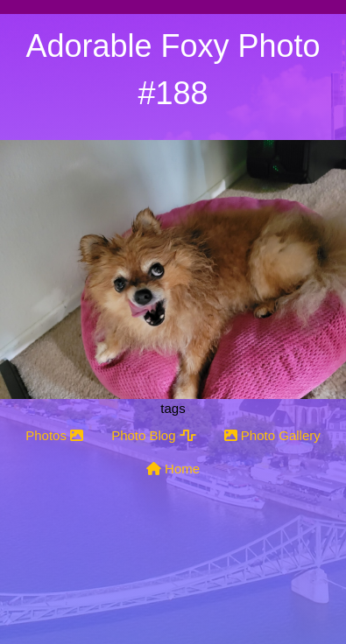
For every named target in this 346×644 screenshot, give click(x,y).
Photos (54, 435)
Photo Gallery (272, 435)
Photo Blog (154, 435)
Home (173, 469)
